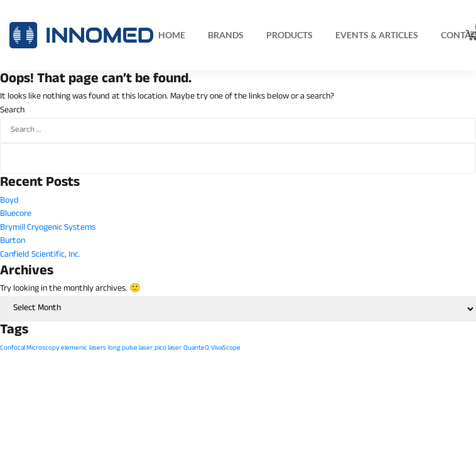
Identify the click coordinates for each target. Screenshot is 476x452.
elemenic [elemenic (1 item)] (74, 348)
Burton (13, 241)
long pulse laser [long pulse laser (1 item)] (130, 348)
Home (172, 35)
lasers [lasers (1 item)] (98, 348)
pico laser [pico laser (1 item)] (168, 348)
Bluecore (16, 214)
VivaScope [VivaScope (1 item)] (226, 348)
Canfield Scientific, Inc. (40, 255)
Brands (226, 35)
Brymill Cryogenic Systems (48, 228)
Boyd (9, 201)
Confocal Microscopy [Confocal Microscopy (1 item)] (30, 348)
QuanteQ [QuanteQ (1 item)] (196, 348)
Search (12, 111)
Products (289, 35)
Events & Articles (377, 35)
